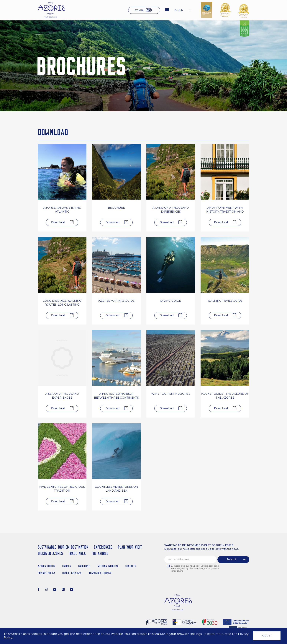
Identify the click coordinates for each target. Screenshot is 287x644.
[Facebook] (39, 590)
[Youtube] (55, 590)
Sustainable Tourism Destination (63, 547)
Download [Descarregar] (58, 222)
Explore (139, 10)
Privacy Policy (46, 573)
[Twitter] (72, 590)
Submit (231, 560)
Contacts (131, 566)
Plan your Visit (130, 547)
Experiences (103, 547)
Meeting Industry (108, 566)
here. (181, 571)
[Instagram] (46, 590)
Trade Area (77, 553)
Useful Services (72, 573)
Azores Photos (46, 566)
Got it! (267, 636)
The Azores (100, 553)
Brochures (84, 566)
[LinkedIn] (63, 590)
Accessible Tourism (100, 573)
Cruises (67, 566)
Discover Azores (50, 553)
